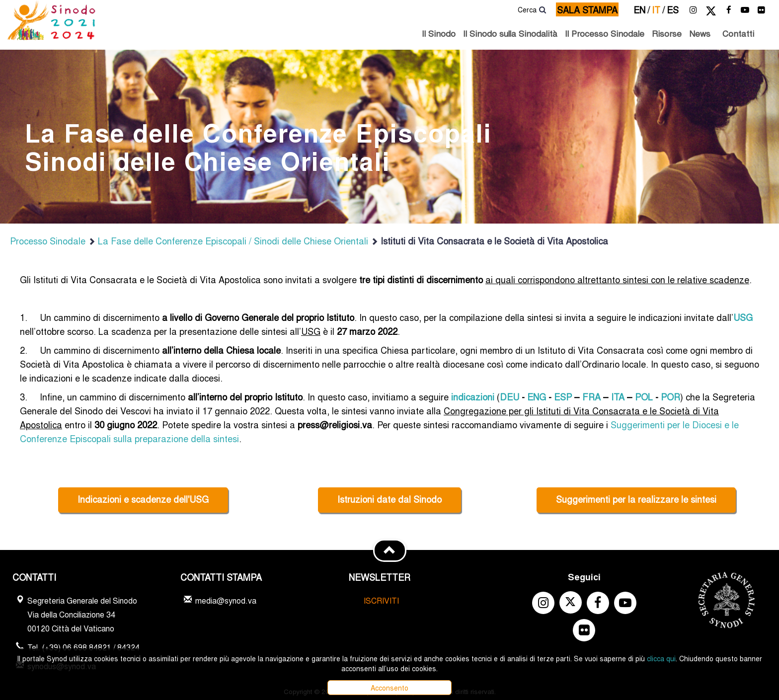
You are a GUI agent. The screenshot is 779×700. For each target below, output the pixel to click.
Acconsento (389, 688)
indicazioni (473, 396)
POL (644, 396)
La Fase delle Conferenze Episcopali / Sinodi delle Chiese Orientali (228, 240)
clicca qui (661, 658)
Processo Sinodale (48, 240)
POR (670, 396)
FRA (591, 396)
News (700, 33)
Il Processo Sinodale (605, 33)
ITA (618, 396)
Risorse (667, 33)
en (642, 9)
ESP (563, 396)
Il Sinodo (439, 33)
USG (743, 317)
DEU (509, 396)
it (658, 9)
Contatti (738, 33)
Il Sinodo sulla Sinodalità (510, 33)
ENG (537, 396)
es (673, 9)
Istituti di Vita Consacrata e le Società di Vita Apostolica (489, 240)
